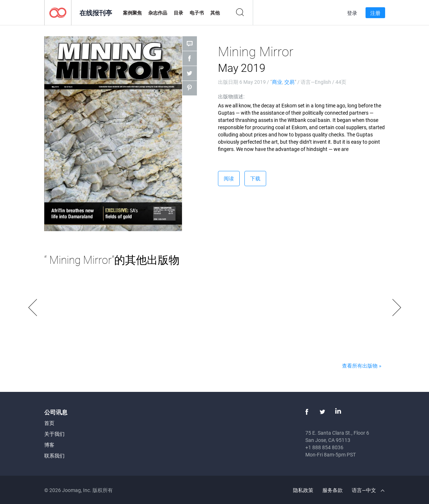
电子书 (197, 13)
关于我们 (54, 434)
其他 (215, 13)
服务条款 (333, 490)
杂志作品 (158, 13)
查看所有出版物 (360, 366)
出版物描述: (231, 96)
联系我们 (54, 456)
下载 (255, 178)
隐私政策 (303, 490)
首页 (49, 423)
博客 (49, 445)
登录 (352, 13)
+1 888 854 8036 (324, 447)
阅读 (229, 178)
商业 (277, 82)
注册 (375, 13)
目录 (178, 13)
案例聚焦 (132, 13)
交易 (289, 82)
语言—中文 (368, 490)
